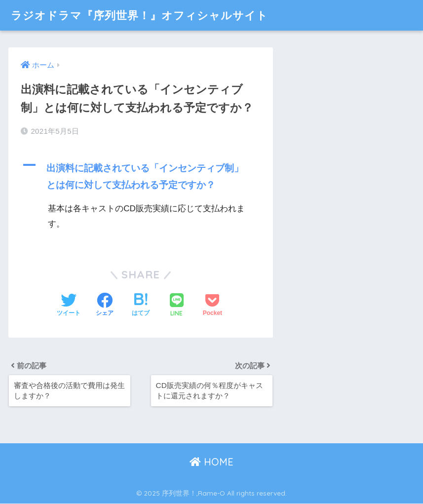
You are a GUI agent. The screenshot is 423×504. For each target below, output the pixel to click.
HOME (211, 462)
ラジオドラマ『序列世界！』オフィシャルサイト (145, 15)
